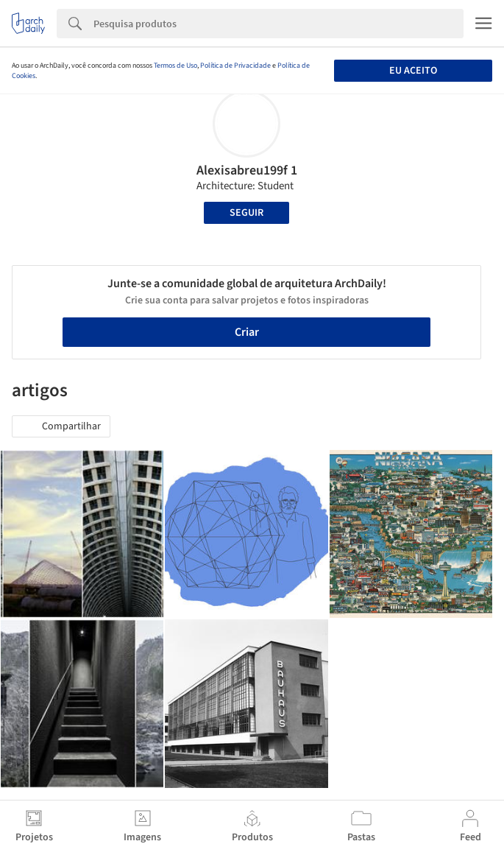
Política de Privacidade (235, 66)
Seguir (246, 213)
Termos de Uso (175, 66)
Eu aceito (413, 71)
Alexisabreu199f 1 (247, 170)
